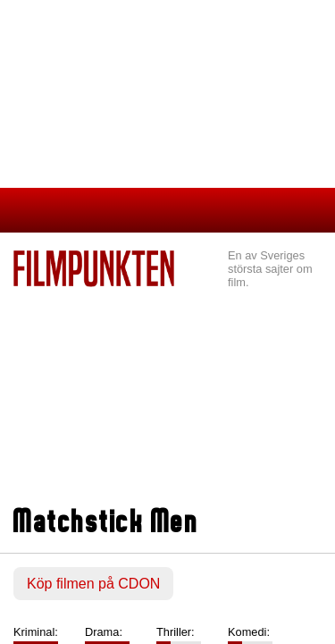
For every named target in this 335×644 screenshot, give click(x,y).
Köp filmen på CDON (93, 584)
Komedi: (249, 632)
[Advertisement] (167, 399)
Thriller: (176, 632)
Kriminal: (36, 632)
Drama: (104, 632)
